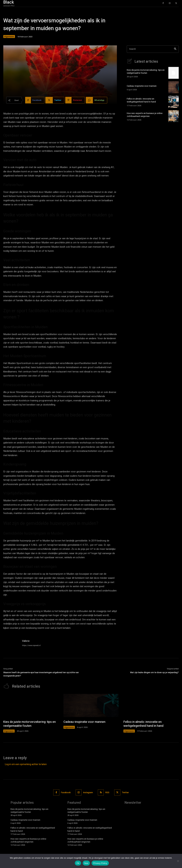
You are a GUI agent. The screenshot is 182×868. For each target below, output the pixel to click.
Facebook (66, 792)
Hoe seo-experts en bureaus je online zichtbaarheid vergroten (145, 115)
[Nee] (178, 861)
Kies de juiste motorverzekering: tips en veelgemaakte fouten (146, 71)
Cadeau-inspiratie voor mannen (142, 86)
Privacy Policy (100, 863)
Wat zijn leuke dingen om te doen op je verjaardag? (154, 672)
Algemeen (9, 37)
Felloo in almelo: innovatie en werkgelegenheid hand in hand (141, 100)
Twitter (125, 792)
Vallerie (26, 641)
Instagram (88, 792)
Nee (86, 863)
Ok (78, 863)
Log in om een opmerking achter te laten (26, 764)
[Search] (175, 49)
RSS (107, 792)
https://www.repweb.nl (31, 645)
